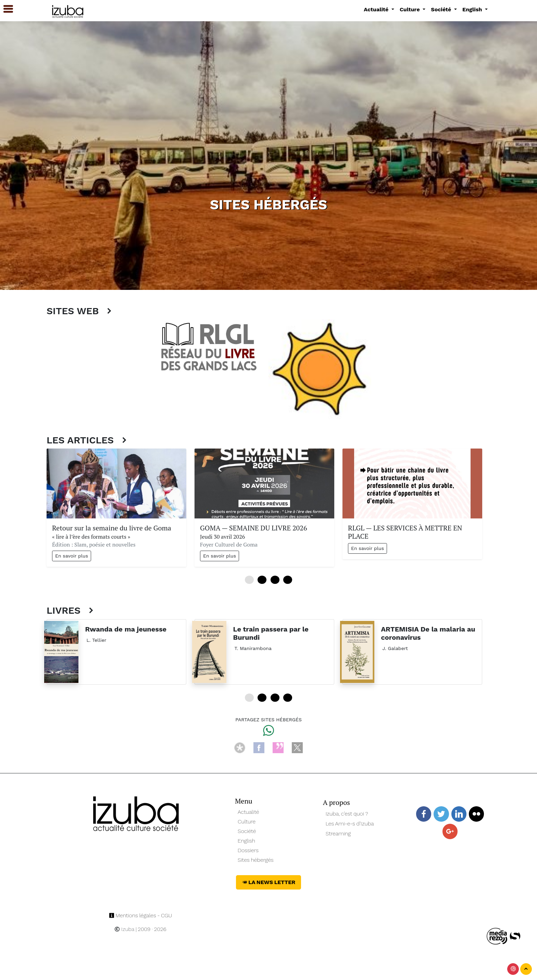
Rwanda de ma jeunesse (126, 629)
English (246, 841)
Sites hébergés (256, 860)
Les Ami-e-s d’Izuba (350, 824)
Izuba (124, 929)
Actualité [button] (377, 9)
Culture (247, 822)
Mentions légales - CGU (141, 915)
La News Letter (269, 882)
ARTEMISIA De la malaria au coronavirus (428, 633)
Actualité (248, 812)
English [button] (473, 9)
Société (247, 831)
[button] (5, 9)
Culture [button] (410, 9)
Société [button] (442, 9)
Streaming (338, 834)
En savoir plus (72, 556)
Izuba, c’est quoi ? (347, 814)
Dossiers (248, 850)
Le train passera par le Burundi (271, 633)
